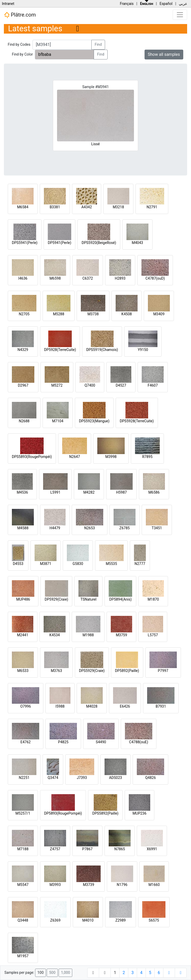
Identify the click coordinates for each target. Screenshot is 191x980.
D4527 (121, 385)
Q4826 (150, 778)
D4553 (18, 564)
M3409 (159, 314)
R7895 (147, 457)
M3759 (122, 635)
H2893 (120, 278)
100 (41, 973)
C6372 (88, 278)
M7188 (23, 849)
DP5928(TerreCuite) (60, 350)
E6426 (125, 706)
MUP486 (23, 599)
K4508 (126, 314)
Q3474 (53, 778)
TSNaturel (89, 599)
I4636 (23, 278)
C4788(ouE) (139, 742)
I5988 (60, 706)
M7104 (58, 421)
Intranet (8, 4)
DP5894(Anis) (120, 599)
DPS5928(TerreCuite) (137, 421)
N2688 (24, 421)
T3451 (157, 528)
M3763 (57, 671)
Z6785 (125, 528)
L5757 (153, 635)
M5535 (112, 564)
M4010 (88, 920)
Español (166, 4)
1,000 (65, 973)
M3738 (93, 314)
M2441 (23, 635)
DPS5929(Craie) (92, 671)
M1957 (23, 956)
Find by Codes (19, 44)
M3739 (89, 885)
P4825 (63, 742)
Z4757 (55, 849)
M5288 (59, 314)
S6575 (154, 920)
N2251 (24, 778)
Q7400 (90, 385)
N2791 (152, 207)
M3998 (111, 457)
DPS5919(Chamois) (102, 350)
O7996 (25, 706)
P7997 (163, 671)
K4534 (54, 635)
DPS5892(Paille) (105, 813)
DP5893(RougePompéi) (63, 813)
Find (98, 45)
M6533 (23, 671)
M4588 (23, 528)
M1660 (154, 885)
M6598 (55, 278)
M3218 (118, 207)
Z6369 (55, 920)
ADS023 (115, 778)
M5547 (23, 885)
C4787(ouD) (155, 278)
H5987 (121, 492)
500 (52, 973)
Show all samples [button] (164, 54)
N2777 (140, 564)
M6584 (23, 207)
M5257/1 (23, 813)
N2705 (24, 314)
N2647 (74, 457)
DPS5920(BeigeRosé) (99, 243)
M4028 (92, 706)
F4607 (153, 385)
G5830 (78, 564)
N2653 (89, 528)
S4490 (101, 742)
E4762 (25, 742)
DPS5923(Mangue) (94, 421)
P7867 (87, 849)
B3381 (55, 207)
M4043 (137, 243)
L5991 (55, 492)
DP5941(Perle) (59, 243)
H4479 (55, 528)
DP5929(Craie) (56, 599)
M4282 (89, 492)
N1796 (122, 885)
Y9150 (143, 350)
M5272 (57, 385)
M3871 (46, 564)
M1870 (153, 599)
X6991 (152, 849)
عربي (183, 4)
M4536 (22, 492)
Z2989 (121, 920)
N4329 (23, 350)
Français (127, 4)
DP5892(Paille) (127, 671)
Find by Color (22, 54)
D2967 (23, 385)
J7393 (82, 778)
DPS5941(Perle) (25, 243)
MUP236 (140, 813)
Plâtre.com (20, 15)
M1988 (88, 635)
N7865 (120, 849)
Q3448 (23, 920)
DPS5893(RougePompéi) (32, 457)
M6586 (154, 492)
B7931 (161, 706)
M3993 (55, 885)
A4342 (87, 207)
